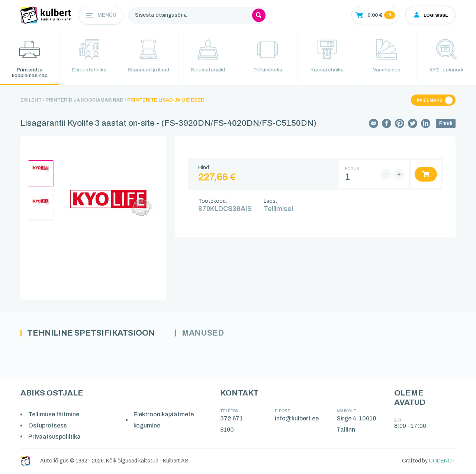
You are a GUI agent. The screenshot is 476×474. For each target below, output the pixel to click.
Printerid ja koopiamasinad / (86, 101)
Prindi (446, 124)
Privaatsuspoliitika (55, 437)
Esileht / (32, 101)
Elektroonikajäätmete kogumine (164, 421)
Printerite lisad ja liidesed (166, 101)
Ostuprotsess (48, 427)
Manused (206, 334)
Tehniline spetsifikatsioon (92, 334)
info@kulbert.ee (297, 419)
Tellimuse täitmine (54, 415)
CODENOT (442, 462)
